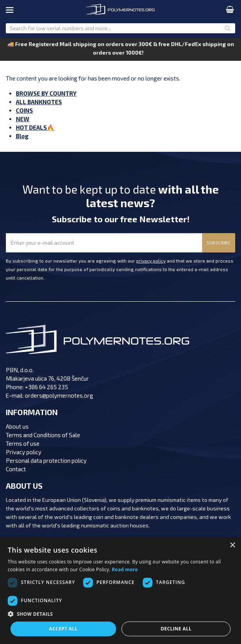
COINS (24, 110)
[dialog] (120, 591)
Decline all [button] (176, 629)
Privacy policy (24, 452)
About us (17, 426)
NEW (23, 119)
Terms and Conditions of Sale (43, 435)
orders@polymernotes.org (59, 395)
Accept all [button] (63, 629)
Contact (16, 469)
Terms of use (23, 443)
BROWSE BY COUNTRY (46, 93)
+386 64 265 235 (46, 387)
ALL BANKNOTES (39, 102)
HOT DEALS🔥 (35, 127)
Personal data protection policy (46, 460)
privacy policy (151, 261)
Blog (22, 136)
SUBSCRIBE (219, 242)
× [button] (232, 545)
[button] (120, 614)
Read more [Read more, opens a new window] (125, 569)
